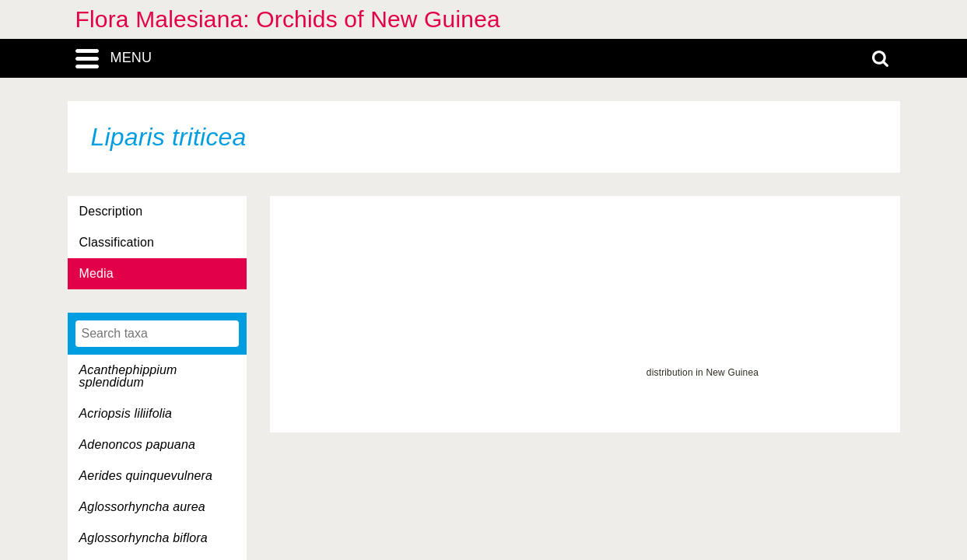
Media (96, 273)
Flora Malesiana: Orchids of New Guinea (288, 19)
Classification (117, 242)
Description (111, 211)
